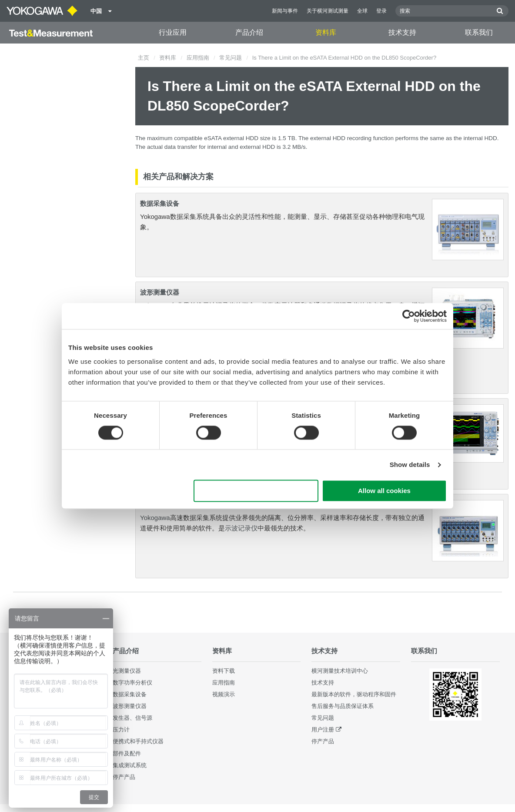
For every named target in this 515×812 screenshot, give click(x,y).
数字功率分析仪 (132, 683)
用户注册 (323, 730)
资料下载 (224, 671)
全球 (362, 11)
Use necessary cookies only (256, 491)
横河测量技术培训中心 (340, 671)
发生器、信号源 (132, 718)
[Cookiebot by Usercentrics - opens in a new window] (409, 316)
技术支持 (402, 32)
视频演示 (224, 694)
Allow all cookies (384, 491)
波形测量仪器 (160, 292)
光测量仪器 (127, 671)
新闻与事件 (285, 11)
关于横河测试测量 (328, 11)
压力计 (121, 730)
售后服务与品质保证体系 (343, 706)
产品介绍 (249, 32)
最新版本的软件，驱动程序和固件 (354, 694)
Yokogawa (155, 518)
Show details (410, 465)
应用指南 (198, 58)
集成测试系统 (130, 765)
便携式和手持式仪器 (138, 741)
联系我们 (479, 32)
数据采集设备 (160, 203)
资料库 (326, 32)
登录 (381, 11)
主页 (144, 58)
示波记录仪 (241, 528)
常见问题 (231, 58)
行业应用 (173, 32)
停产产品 (124, 777)
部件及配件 (127, 753)
